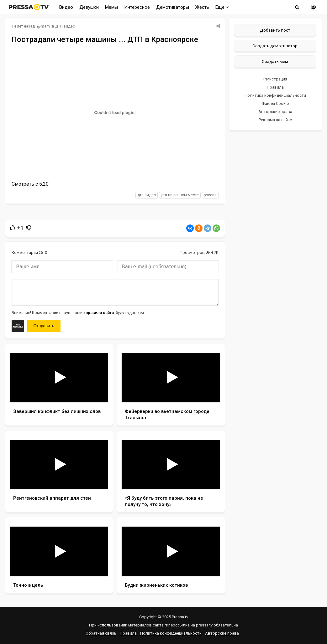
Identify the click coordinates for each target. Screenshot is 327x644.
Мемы (111, 7)
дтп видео (147, 195)
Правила (275, 87)
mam (45, 26)
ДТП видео (65, 26)
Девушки (89, 7)
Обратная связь (101, 633)
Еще (222, 7)
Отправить (44, 326)
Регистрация (275, 79)
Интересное (137, 7)
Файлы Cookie (275, 103)
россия (210, 195)
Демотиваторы (173, 7)
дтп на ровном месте (180, 195)
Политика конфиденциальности (275, 95)
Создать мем (275, 61)
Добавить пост (275, 30)
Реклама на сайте (275, 120)
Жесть (202, 7)
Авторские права (275, 112)
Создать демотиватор (275, 46)
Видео (66, 7)
